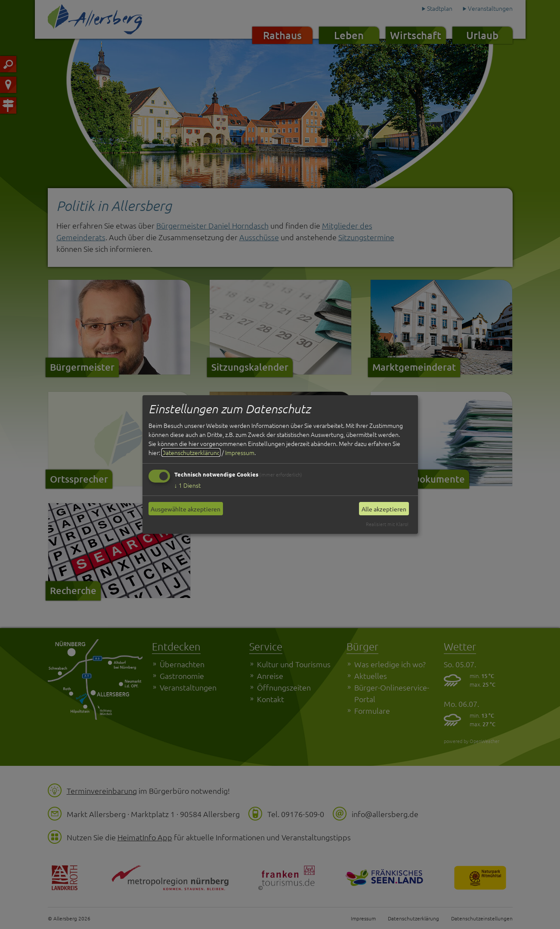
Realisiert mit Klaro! (387, 524)
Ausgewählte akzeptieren (186, 509)
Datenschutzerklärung (191, 452)
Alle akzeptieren (384, 509)
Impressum (240, 452)
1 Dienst (187, 485)
